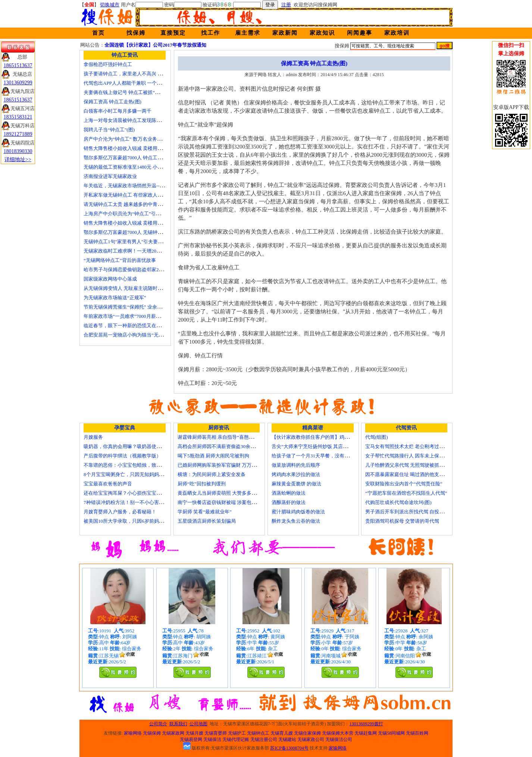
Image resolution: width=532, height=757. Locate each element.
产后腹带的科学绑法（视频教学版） (122, 456)
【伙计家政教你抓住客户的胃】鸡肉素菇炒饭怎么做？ (330, 437)
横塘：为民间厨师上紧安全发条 (212, 474)
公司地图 (198, 724)
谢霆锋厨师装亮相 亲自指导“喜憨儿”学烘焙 (224, 437)
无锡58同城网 (391, 733)
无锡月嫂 (194, 733)
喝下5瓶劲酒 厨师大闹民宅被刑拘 (213, 456)
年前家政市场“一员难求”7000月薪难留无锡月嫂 (134, 316)
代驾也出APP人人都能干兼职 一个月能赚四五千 (135, 83)
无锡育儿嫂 (282, 733)
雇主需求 (248, 33)
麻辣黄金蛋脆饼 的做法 (296, 484)
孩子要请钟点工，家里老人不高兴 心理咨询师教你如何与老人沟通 (154, 74)
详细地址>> (18, 159)
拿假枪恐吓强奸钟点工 (108, 64)
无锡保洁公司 (339, 739)
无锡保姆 (152, 733)
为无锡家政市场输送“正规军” (115, 298)
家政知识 (322, 33)
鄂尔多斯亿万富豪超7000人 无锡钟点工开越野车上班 (140, 232)
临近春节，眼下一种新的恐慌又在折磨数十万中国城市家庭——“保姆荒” (161, 326)
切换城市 (110, 5)
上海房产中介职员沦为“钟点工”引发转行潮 (129, 214)
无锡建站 (287, 739)
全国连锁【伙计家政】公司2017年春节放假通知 (155, 45)
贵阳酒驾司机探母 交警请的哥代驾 (402, 521)
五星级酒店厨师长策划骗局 (207, 521)
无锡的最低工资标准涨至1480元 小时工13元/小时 (136, 167)
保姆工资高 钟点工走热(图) (112, 102)
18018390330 (18, 151)
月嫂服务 (93, 437)
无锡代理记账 (236, 739)
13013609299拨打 (366, 724)
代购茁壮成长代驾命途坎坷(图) (398, 502)
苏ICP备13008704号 (289, 748)
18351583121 (18, 117)
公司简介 (158, 724)
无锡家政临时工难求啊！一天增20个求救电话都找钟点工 (144, 251)
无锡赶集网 (366, 733)
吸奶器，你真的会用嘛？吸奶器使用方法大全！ (134, 446)
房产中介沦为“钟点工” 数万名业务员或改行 (130, 139)
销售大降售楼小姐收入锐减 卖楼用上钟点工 (130, 148)
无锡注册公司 (264, 739)
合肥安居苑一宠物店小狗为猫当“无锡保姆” (129, 335)
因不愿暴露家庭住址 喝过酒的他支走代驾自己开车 (419, 474)
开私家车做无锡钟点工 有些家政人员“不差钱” (132, 195)
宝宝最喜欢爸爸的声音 (108, 484)
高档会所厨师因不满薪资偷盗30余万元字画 (224, 446)
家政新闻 (285, 33)
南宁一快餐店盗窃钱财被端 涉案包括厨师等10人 (229, 502)
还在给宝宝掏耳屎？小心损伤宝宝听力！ (127, 493)
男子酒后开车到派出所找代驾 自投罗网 (407, 512)
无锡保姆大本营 (338, 733)
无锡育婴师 (216, 733)
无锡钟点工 (258, 733)
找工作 (211, 33)
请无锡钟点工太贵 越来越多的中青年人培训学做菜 (137, 204)
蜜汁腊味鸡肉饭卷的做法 (298, 512)
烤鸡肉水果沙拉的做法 (296, 474)
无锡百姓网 (417, 733)
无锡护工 (237, 733)
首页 (98, 33)
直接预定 (173, 33)
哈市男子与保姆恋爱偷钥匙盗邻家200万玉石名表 (136, 270)
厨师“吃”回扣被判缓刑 (202, 484)
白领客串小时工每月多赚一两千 (118, 111)
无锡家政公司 (311, 739)
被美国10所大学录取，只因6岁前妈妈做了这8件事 (137, 521)
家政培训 (397, 33)
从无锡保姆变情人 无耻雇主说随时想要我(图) (132, 288)
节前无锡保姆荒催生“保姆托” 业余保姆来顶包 (132, 307)
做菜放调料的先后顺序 (296, 465)
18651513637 (18, 65)
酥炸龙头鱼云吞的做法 (296, 521)
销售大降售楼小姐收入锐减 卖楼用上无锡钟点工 (135, 223)
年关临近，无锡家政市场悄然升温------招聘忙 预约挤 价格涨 (148, 186)
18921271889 (18, 134)
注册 (286, 5)
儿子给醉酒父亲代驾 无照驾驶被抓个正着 (409, 465)
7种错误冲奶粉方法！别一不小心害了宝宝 (129, 502)
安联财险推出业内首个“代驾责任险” (404, 484)
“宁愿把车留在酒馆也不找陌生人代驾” (406, 493)
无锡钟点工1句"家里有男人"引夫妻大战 (126, 242)
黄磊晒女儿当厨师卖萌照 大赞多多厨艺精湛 (224, 493)
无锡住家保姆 (307, 733)
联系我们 (178, 724)
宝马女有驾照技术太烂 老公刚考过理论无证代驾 (417, 446)
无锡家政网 (173, 733)
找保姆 (136, 33)
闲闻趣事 (360, 33)
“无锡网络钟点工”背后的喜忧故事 (120, 260)
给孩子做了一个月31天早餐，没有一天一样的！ (323, 456)
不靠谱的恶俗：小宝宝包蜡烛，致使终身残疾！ (134, 465)
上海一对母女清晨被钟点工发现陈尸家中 (127, 120)
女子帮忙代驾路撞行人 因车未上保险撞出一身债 (417, 456)
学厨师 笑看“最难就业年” (205, 512)
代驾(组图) (377, 437)
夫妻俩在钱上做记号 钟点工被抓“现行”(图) (129, 92)
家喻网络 (133, 733)
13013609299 (18, 83)
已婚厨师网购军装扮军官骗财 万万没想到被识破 (229, 465)
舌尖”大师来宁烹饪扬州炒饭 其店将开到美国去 (322, 446)
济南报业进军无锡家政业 (110, 176)
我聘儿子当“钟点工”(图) (109, 130)
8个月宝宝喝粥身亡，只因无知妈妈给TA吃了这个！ (139, 474)
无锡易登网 (191, 739)
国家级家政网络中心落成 (110, 279)
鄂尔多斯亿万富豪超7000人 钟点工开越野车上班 (135, 158)
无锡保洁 (212, 739)
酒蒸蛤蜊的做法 (289, 493)
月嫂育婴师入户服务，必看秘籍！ (120, 512)
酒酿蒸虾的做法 (289, 502)
